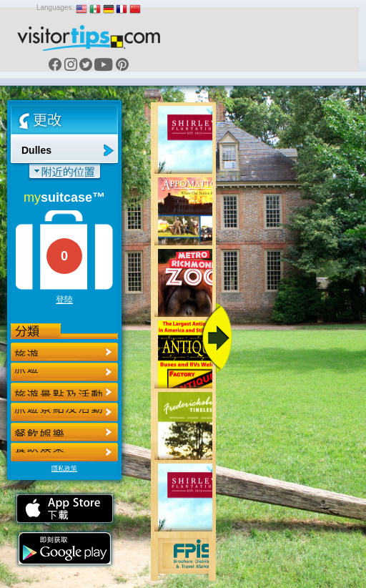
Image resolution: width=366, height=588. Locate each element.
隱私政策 (64, 469)
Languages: (55, 8)
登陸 (64, 300)
